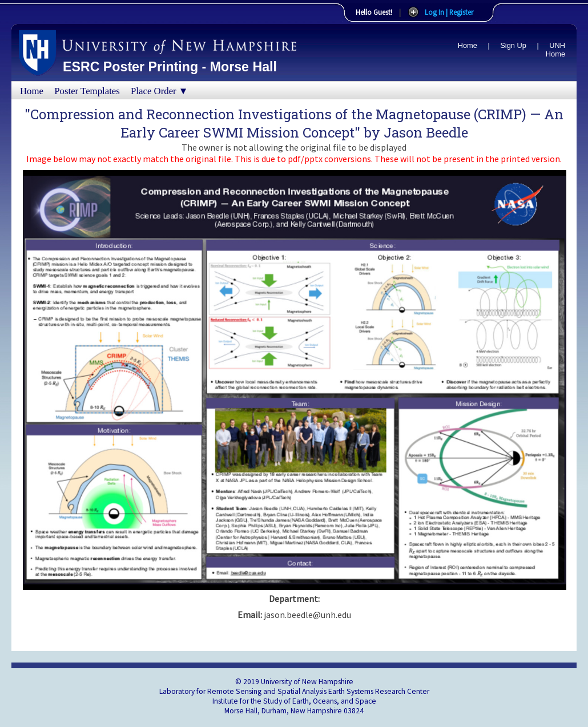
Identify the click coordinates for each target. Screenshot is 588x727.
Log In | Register (449, 12)
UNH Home (555, 50)
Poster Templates (87, 91)
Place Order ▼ (159, 91)
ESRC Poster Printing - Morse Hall (170, 67)
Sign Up (513, 45)
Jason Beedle (426, 132)
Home (468, 45)
